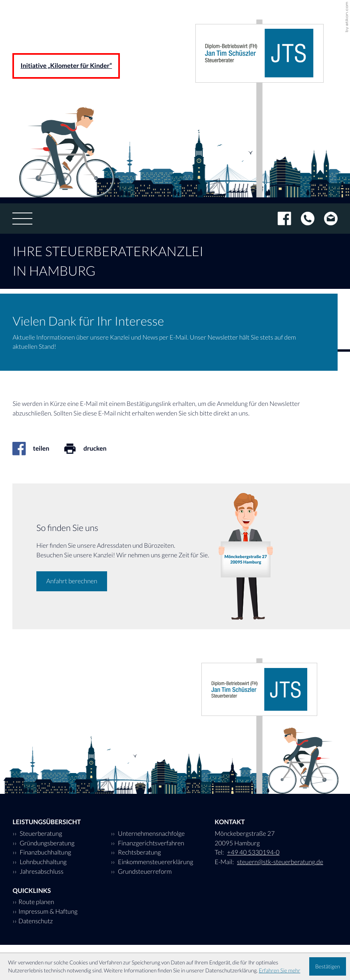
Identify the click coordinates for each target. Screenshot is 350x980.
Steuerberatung (40, 834)
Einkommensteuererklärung (155, 862)
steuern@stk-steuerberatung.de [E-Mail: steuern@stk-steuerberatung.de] (280, 862)
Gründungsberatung (46, 843)
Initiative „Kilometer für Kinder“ (66, 66)
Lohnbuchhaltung (43, 862)
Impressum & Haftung (48, 911)
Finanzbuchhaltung (45, 852)
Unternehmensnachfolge (151, 834)
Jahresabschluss (41, 872)
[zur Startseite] (260, 54)
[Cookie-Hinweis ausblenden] (328, 966)
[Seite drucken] (92, 449)
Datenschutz (36, 921)
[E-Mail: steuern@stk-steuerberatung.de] (326, 219)
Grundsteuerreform (144, 872)
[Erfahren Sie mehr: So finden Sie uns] (72, 581)
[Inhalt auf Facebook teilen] (38, 449)
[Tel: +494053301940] (303, 219)
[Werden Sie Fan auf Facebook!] (280, 219)
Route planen (36, 902)
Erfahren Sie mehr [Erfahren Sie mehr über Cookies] (280, 970)
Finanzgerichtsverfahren (150, 843)
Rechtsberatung (139, 852)
